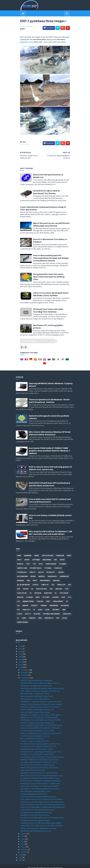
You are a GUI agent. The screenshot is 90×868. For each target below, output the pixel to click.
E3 (34, 606)
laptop (41, 569)
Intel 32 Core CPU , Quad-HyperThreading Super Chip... (41, 748)
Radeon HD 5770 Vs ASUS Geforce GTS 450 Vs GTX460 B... (42, 822)
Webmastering (28, 598)
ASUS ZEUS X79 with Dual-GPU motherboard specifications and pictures (49, 481)
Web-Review (54, 602)
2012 (21, 659)
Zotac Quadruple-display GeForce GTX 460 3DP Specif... (42, 722)
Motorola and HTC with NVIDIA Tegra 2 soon (37, 693)
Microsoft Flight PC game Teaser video (35, 709)
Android (42, 573)
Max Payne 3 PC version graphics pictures (48, 328)
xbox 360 (20, 594)
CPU (34, 560)
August (24, 830)
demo (38, 594)
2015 (21, 651)
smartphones (51, 560)
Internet (56, 606)
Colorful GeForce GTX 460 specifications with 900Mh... (41, 820)
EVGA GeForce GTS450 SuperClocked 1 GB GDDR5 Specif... (43, 799)
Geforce (56, 594)
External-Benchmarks (52, 610)
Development (58, 598)
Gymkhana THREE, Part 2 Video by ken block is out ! (40, 756)
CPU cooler (64, 590)
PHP (58, 615)
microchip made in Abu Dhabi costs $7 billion (37, 727)
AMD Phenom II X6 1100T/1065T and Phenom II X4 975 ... (41, 717)
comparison (64, 573)
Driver (27, 556)
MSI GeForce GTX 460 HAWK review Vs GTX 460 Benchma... (43, 814)
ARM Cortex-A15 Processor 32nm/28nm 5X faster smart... (42, 772)
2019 (21, 643)
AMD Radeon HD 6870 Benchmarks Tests (36, 828)
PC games (63, 560)
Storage (29, 594)
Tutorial (48, 565)
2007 (21, 857)
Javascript (67, 610)
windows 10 (49, 615)
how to (32, 569)
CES (53, 581)
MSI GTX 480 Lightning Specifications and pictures (39, 764)
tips (67, 585)
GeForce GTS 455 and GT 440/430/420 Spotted (38, 825)
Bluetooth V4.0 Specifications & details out (49, 190)
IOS (18, 602)
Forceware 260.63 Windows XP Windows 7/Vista (39, 759)
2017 (21, 645)
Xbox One (59, 585)
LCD (18, 598)
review (33, 573)
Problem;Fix (52, 573)
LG (18, 615)
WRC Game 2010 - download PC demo (35, 690)
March (23, 843)
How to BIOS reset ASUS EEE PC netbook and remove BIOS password (50, 497)
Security (34, 602)
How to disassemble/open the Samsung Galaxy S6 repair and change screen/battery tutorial (51, 265)
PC (56, 590)
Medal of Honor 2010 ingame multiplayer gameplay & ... (41, 777)
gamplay (32, 615)
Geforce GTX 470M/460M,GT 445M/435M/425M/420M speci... (43, 804)
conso (20, 610)
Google (35, 581)
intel (41, 560)
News (24, 160)
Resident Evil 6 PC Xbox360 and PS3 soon (36, 809)
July (22, 833)
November (25, 669)
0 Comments (25, 27)
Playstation (22, 590)
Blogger (37, 610)
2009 (21, 851)
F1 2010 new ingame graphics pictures (35, 732)
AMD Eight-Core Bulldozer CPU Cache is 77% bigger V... (41, 711)
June (23, 835)
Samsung (56, 577)
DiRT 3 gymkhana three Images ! (33, 735)
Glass (40, 606)
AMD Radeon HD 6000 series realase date (36, 682)
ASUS (63, 594)
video (69, 552)
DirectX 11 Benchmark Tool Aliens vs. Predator (50, 250)
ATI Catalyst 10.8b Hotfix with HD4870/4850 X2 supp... (40, 775)
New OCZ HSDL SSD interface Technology (36, 677)
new (28, 577)
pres (40, 615)
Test (28, 560)
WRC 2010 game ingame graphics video (36, 788)
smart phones (22, 619)
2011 (21, 661)
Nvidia (62, 556)
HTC (70, 594)
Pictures (46, 594)
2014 (21, 653)
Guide (47, 606)
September (25, 674)
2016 (21, 648)
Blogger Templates (56, 864)
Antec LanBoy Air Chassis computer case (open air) (40, 688)
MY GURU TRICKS (36, 565)
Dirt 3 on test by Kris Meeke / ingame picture (38, 762)
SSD (51, 585)
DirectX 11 (27, 606)
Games (18, 160)
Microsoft (51, 569)
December (25, 667)
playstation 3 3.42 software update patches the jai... (40, 785)
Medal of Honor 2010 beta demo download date (39, 714)
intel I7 (28, 610)
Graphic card (22, 565)
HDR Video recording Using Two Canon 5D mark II (39, 770)
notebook (65, 602)
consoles (58, 565)
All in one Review (23, 581)
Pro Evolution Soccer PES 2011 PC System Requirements (42, 754)
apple (35, 577)
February (24, 846)
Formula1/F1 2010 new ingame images (35, 817)
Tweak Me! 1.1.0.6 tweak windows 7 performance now (41, 698)
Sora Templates (41, 864)
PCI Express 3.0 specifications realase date (37, 751)
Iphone (26, 585)
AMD (56, 556)
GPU (19, 585)
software (36, 556)
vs (67, 598)
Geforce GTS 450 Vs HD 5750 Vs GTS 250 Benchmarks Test (42, 801)
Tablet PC (45, 581)
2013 (21, 656)
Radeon (25, 602)
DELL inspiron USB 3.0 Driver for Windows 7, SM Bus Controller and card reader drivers (50, 529)
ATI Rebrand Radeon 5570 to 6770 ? (34, 791)
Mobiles (20, 560)
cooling (40, 598)
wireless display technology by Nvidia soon (37, 706)
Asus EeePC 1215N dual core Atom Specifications (39, 783)
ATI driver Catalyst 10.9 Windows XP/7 (35, 738)
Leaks (24, 615)
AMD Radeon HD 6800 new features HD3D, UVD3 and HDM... (43, 685)
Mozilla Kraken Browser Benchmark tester (37, 746)
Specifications (48, 552)
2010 (21, 664)
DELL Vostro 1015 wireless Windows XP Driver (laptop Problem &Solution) (50, 430)
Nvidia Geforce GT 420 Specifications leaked (38, 806)
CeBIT (48, 598)
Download (60, 552)
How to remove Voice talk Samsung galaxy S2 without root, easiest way (50, 465)
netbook (38, 590)
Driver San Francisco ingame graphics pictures (38, 793)
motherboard (22, 573)
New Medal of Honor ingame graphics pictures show (40, 740)
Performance (45, 577)
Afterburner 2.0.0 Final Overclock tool (35, 812)
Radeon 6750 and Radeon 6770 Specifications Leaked (41, 701)
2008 (21, 854)
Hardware (28, 552)
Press (19, 556)
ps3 (18, 606)
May (22, 838)
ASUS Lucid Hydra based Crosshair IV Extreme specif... (41, 730)
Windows (20, 577)
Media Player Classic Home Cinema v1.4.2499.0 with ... (41, 780)
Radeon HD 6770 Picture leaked (32, 767)
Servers (44, 602)
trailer (61, 569)
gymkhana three (61, 40)
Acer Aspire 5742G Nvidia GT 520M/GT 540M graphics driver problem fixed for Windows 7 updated (49, 447)
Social (65, 615)
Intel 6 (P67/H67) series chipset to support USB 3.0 (40, 680)
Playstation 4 (41, 585)
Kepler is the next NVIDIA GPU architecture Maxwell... (40, 725)
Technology (22, 569)
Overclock (61, 581)
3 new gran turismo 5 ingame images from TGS (38, 743)
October (24, 672)
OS (31, 590)
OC (32, 585)
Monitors (48, 590)
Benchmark (47, 556)
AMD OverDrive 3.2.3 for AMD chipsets (35, 696)
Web (64, 606)
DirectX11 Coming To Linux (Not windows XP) (37, 719)
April (23, 841)
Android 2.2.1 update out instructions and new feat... (40, 703)
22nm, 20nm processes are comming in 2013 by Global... (42, 796)
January (24, 849)
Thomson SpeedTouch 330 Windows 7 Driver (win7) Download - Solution (49, 398)
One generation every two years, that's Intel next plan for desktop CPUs (50, 281)
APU (70, 581)
